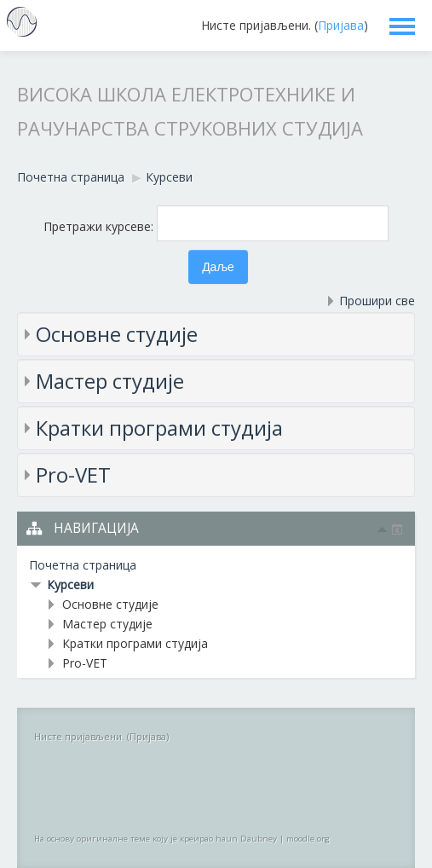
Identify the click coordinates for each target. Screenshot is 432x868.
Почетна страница (83, 565)
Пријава (341, 25)
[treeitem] (216, 565)
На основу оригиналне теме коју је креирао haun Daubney (156, 839)
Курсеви (70, 584)
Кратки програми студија (159, 428)
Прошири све (377, 301)
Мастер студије (110, 381)
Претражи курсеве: (100, 226)
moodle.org (308, 839)
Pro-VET (73, 475)
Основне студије (117, 334)
